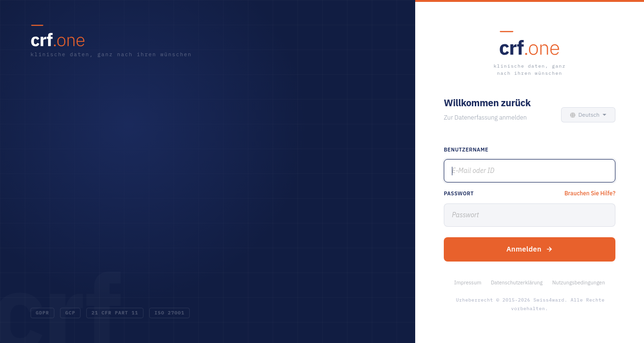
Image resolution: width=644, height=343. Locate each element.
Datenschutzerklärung (517, 282)
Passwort (459, 193)
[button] (586, 115)
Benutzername (466, 150)
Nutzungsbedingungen (578, 282)
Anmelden (530, 249)
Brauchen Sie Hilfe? (590, 193)
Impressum (468, 282)
